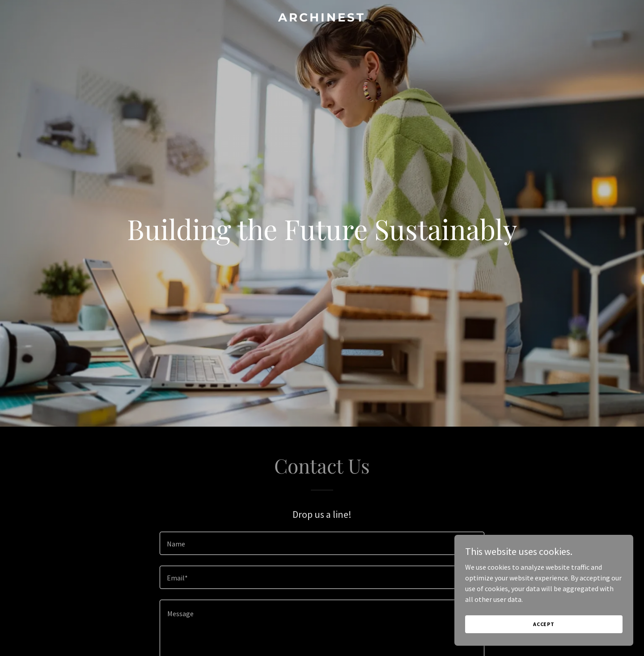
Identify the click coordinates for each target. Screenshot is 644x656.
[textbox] (322, 543)
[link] (322, 19)
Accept (544, 624)
